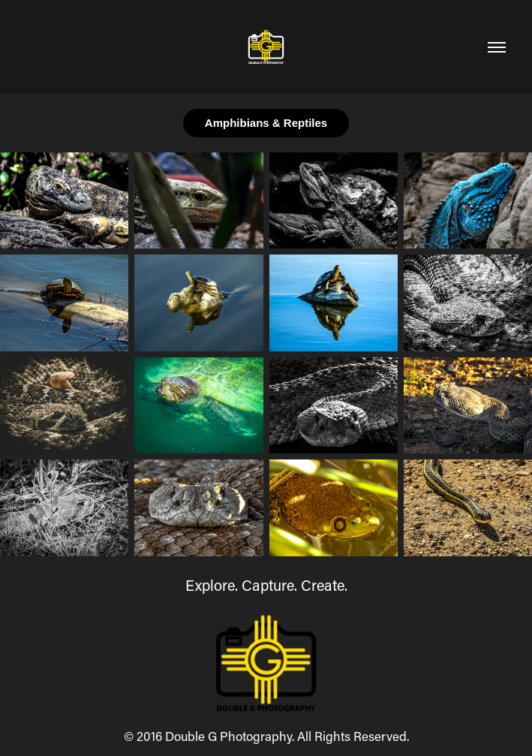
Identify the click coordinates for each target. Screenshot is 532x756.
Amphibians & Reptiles (266, 123)
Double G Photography (228, 736)
